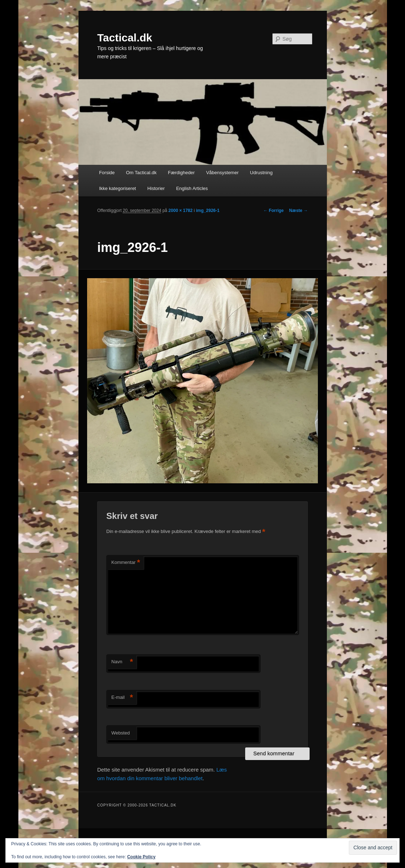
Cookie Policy (141, 857)
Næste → (298, 211)
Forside (107, 173)
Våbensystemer (222, 173)
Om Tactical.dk (141, 173)
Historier (156, 188)
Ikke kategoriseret (118, 188)
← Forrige (273, 211)
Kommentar (126, 563)
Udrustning (261, 173)
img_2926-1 (208, 211)
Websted (120, 733)
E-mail (122, 698)
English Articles (192, 188)
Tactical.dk (125, 38)
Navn (122, 662)
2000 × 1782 (181, 211)
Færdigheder (181, 173)
